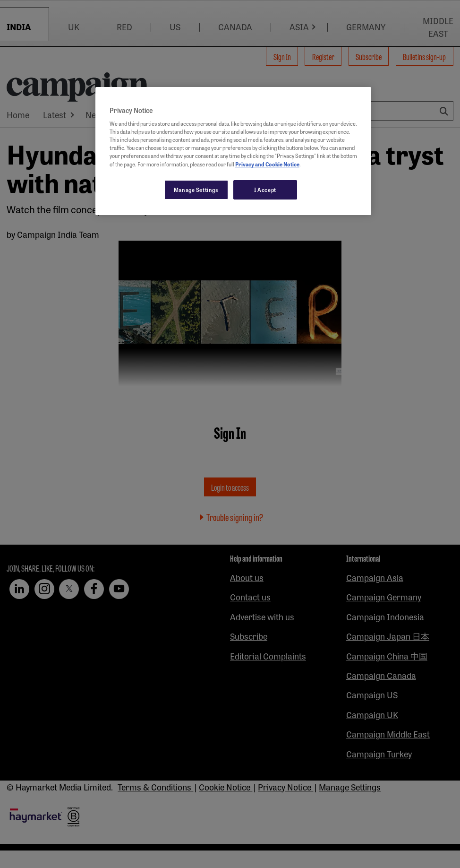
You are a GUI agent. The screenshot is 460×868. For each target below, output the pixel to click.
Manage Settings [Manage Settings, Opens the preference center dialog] (196, 190)
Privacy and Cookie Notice (267, 164)
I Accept (265, 190)
